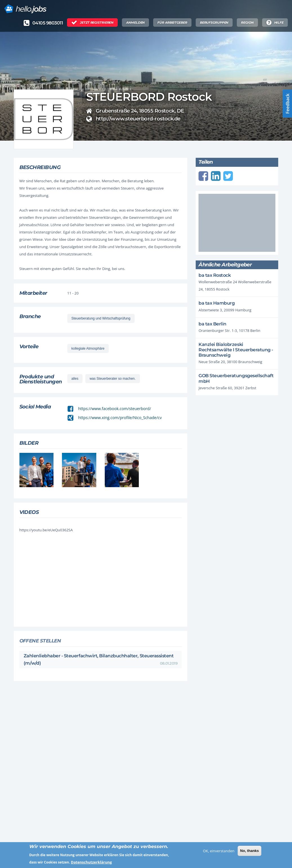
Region (247, 23)
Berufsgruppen (214, 23)
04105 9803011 (48, 23)
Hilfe (279, 23)
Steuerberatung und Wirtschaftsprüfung (101, 318)
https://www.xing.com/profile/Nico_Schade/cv (120, 418)
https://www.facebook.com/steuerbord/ (115, 409)
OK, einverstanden (219, 853)
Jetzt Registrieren (97, 23)
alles (75, 379)
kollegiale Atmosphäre (88, 348)
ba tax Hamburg (217, 303)
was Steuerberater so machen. (112, 379)
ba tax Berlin (212, 324)
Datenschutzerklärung (91, 864)
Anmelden (135, 23)
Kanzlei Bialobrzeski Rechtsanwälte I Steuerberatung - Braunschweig (236, 350)
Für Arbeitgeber (172, 23)
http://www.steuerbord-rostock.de (138, 119)
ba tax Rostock (215, 275)
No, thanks (249, 853)
